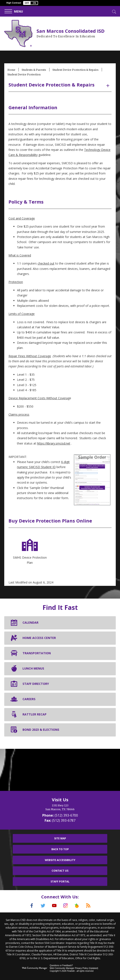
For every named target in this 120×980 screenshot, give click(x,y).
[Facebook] (29, 906)
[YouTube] (54, 906)
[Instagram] (66, 906)
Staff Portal (60, 882)
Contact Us (60, 871)
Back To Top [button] (60, 849)
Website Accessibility (60, 860)
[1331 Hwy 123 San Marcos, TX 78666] (60, 807)
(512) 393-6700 (66, 815)
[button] (31, 3)
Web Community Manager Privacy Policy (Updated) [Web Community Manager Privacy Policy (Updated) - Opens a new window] (74, 968)
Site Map (60, 838)
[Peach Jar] (79, 906)
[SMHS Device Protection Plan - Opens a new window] (30, 551)
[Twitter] (42, 906)
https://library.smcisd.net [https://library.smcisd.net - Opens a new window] (54, 443)
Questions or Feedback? (61, 965)
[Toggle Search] (114, 11)
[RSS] (91, 906)
